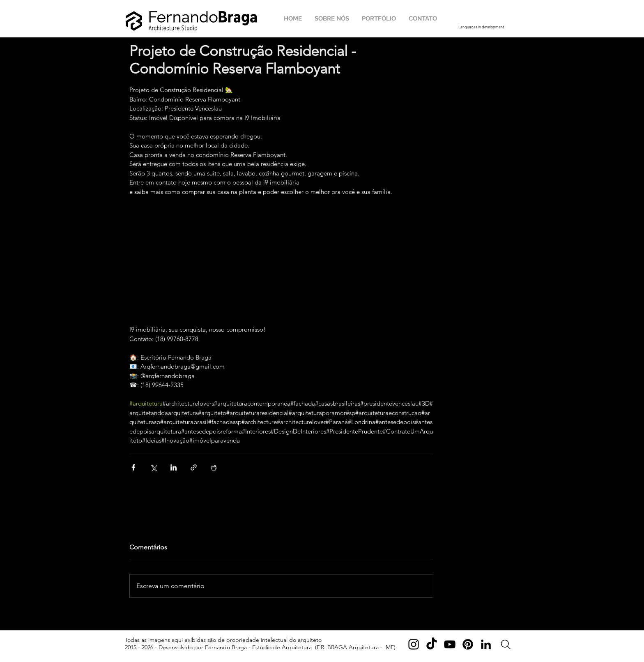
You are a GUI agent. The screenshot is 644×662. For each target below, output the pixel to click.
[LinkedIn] (486, 644)
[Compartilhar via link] (194, 467)
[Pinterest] (468, 644)
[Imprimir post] (214, 467)
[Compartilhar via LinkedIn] (174, 467)
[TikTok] (432, 644)
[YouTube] (450, 644)
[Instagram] (414, 644)
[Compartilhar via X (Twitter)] (153, 467)
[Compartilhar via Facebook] (133, 467)
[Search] (506, 645)
